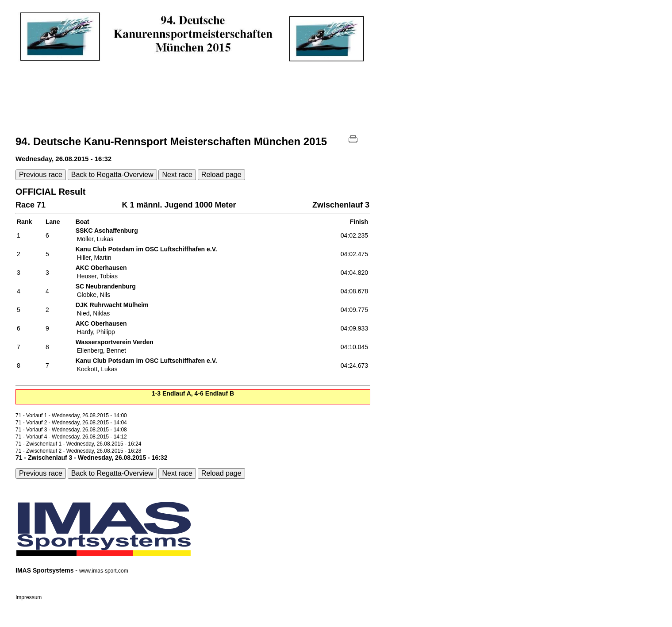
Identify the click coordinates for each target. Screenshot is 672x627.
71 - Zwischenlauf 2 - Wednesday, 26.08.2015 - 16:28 (78, 451)
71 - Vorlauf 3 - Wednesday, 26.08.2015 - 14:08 (71, 430)
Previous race (41, 175)
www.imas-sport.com (104, 571)
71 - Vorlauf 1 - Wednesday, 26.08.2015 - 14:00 (71, 415)
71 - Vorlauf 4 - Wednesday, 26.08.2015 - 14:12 (71, 437)
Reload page (221, 175)
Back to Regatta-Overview (112, 175)
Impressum (29, 597)
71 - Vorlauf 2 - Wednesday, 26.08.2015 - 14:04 (71, 423)
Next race (177, 175)
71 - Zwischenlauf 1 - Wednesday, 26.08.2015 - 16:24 (78, 444)
